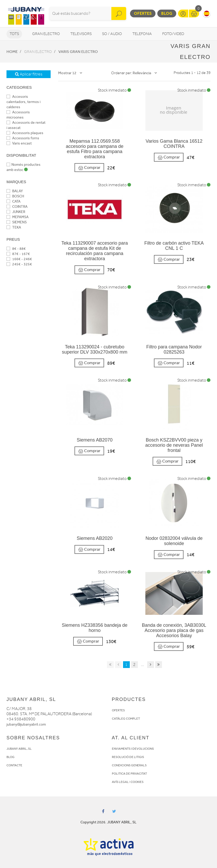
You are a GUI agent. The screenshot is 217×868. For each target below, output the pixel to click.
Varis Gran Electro (78, 52)
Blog (167, 13)
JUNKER (16, 212)
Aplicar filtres (29, 74)
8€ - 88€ (16, 249)
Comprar (89, 168)
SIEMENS (17, 222)
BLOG (11, 757)
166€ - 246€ (19, 259)
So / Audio (112, 34)
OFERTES (118, 710)
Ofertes (143, 13)
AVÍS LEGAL (120, 782)
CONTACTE (14, 765)
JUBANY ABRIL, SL (19, 749)
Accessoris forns (23, 138)
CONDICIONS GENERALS (129, 765)
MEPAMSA (18, 217)
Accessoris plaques (25, 133)
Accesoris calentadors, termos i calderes (23, 102)
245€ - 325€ (19, 264)
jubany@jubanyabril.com (26, 724)
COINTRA (17, 207)
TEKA (14, 227)
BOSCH (15, 196)
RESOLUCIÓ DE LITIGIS (128, 757)
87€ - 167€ (18, 254)
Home (12, 52)
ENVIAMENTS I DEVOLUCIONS (133, 749)
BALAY (15, 191)
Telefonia (142, 34)
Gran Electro (46, 34)
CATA (13, 201)
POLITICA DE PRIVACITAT (129, 774)
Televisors (81, 34)
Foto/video (173, 34)
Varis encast (19, 143)
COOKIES (137, 782)
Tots (14, 34)
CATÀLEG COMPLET (126, 719)
